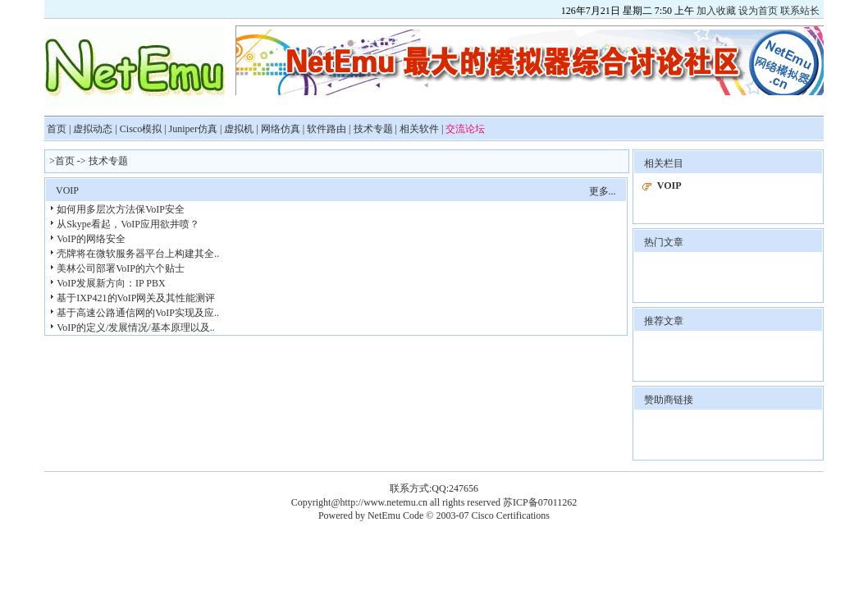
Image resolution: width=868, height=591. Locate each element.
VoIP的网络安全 (91, 239)
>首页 (62, 161)
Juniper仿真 (193, 129)
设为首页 (758, 11)
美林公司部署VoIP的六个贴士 (121, 268)
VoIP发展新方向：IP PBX (111, 283)
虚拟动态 (93, 129)
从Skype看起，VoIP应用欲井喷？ (128, 224)
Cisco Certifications (510, 515)
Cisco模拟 (141, 129)
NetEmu (385, 515)
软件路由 (327, 129)
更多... (603, 191)
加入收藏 (716, 11)
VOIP (67, 190)
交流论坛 (465, 129)
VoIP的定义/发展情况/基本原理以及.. (135, 328)
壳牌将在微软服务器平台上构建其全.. (138, 254)
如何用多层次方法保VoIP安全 (121, 209)
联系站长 (800, 11)
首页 (57, 129)
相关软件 (419, 129)
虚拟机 (239, 129)
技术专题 (373, 129)
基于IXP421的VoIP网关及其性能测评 (136, 298)
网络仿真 (281, 129)
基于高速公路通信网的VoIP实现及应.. (138, 313)
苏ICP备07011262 (540, 502)
